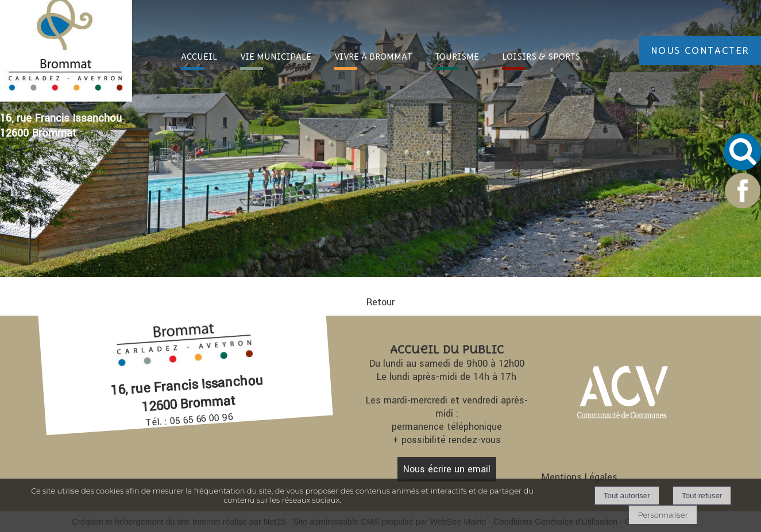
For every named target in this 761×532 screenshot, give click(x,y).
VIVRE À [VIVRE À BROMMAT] (373, 57)
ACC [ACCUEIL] (199, 57)
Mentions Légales (580, 477)
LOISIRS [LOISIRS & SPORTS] (541, 57)
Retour (380, 302)
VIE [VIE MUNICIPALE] (276, 57)
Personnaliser (663, 515)
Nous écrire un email (447, 469)
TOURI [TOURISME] (457, 57)
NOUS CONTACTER (700, 51)
